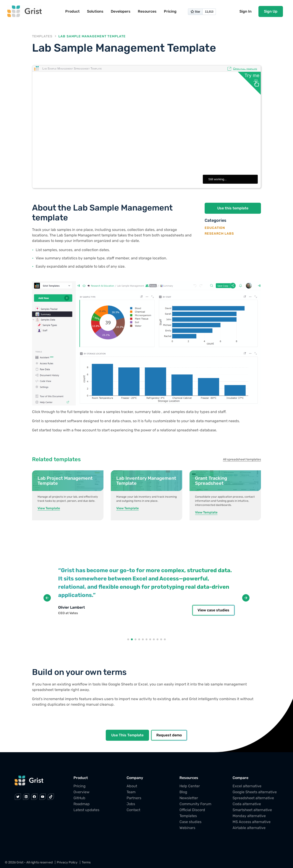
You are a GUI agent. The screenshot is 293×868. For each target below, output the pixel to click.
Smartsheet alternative (252, 810)
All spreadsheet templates (242, 459)
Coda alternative (247, 804)
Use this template (233, 208)
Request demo (169, 735)
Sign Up (271, 11)
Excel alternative (247, 786)
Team (131, 792)
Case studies (190, 822)
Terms (86, 862)
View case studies (213, 610)
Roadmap (82, 804)
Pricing (80, 786)
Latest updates (86, 810)
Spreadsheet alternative (253, 798)
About (132, 786)
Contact (133, 810)
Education (215, 228)
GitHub (79, 798)
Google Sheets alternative (255, 792)
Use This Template (127, 735)
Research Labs (219, 233)
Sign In (246, 11)
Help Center (190, 786)
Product (81, 778)
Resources (189, 778)
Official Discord (192, 810)
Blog (183, 792)
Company (135, 778)
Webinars (187, 828)
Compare (240, 778)
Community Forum (195, 804)
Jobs (131, 804)
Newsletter (189, 798)
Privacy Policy (67, 862)
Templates (42, 36)
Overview (81, 792)
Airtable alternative (249, 828)
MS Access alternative (252, 822)
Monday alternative (249, 816)
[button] (128, 639)
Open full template (245, 68)
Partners (134, 798)
